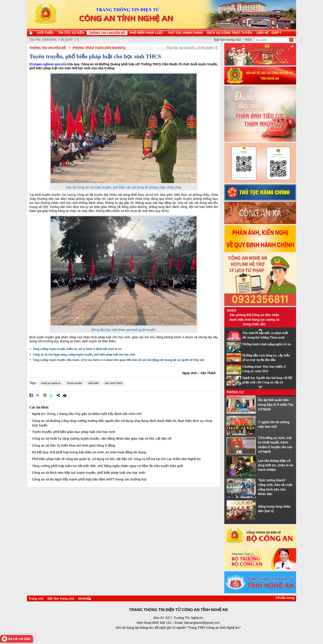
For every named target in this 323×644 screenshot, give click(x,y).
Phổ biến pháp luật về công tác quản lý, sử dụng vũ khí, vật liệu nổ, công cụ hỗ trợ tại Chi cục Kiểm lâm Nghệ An (116, 459)
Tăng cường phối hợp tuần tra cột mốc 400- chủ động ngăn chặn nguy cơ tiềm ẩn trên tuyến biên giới (108, 466)
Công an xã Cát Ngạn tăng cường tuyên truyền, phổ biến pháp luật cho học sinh (84, 355)
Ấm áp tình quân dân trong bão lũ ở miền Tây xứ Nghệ (276, 405)
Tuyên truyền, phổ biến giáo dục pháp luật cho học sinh (74, 432)
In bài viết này (65, 395)
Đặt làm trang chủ (61, 598)
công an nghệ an (51, 383)
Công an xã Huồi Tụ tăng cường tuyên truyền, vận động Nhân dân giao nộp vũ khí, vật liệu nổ (102, 439)
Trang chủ (36, 598)
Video (231, 310)
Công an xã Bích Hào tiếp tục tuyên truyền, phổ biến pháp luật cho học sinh (89, 473)
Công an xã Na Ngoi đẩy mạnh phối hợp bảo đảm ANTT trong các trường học (89, 479)
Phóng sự (235, 392)
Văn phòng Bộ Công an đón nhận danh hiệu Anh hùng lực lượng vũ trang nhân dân (254, 320)
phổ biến (94, 383)
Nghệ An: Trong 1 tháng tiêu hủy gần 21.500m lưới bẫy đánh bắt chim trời (87, 414)
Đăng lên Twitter (51, 395)
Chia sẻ (58, 395)
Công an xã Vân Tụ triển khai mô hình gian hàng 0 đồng (74, 445)
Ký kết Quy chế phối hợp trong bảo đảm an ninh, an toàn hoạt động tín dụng (89, 452)
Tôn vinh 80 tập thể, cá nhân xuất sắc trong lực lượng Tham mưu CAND (265, 338)
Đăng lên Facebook (31, 395)
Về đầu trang (285, 598)
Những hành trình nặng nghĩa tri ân (267, 344)
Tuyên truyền (74, 383)
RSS (248, 40)
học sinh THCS (114, 383)
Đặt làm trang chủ (228, 40)
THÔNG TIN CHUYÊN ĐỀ (48, 48)
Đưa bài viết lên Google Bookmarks (45, 395)
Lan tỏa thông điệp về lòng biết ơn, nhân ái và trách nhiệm (275, 465)
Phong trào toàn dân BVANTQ (99, 48)
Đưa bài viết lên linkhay (38, 395)
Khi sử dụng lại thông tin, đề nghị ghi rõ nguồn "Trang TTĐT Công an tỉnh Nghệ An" (178, 628)
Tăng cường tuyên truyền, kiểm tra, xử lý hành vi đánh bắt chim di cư (77, 349)
